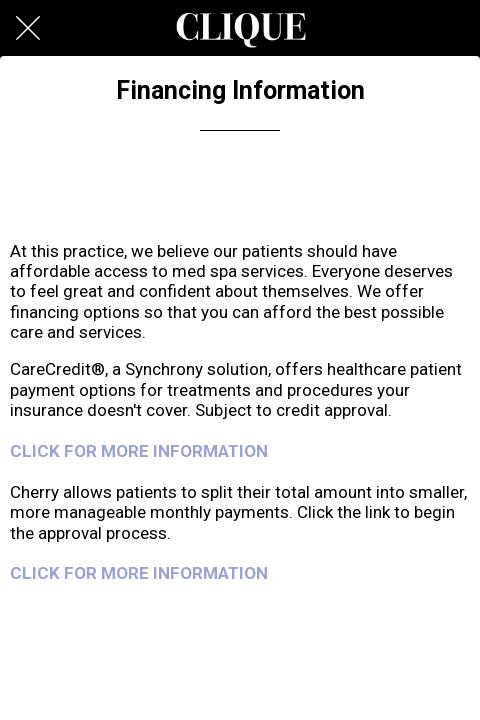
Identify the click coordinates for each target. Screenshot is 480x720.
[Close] (28, 28)
